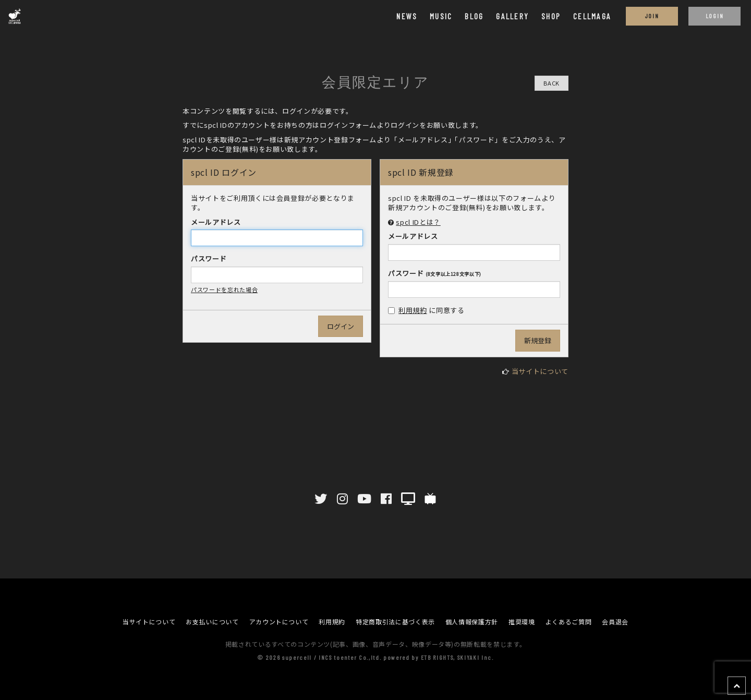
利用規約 (413, 310)
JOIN (652, 16)
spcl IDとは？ (418, 222)
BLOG (474, 16)
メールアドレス (216, 222)
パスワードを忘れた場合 (224, 289)
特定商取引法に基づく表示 (395, 621)
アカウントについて (279, 621)
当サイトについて (540, 371)
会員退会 (615, 621)
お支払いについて (212, 621)
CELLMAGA (592, 16)
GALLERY (512, 16)
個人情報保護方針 (472, 621)
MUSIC (441, 16)
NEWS (407, 16)
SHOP (551, 16)
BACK (552, 83)
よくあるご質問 (569, 621)
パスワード (209, 259)
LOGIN (714, 16)
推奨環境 (522, 621)
